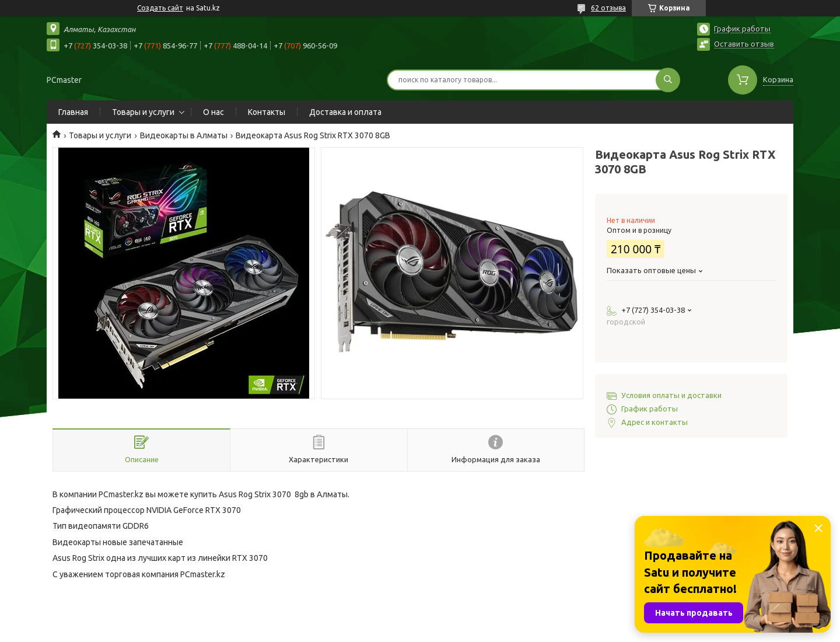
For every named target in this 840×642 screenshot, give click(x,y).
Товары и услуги (143, 112)
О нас (213, 112)
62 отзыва (608, 8)
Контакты (267, 112)
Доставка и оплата (345, 112)
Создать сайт (160, 8)
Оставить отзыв (744, 44)
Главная (73, 112)
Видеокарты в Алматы (184, 135)
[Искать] (668, 80)
